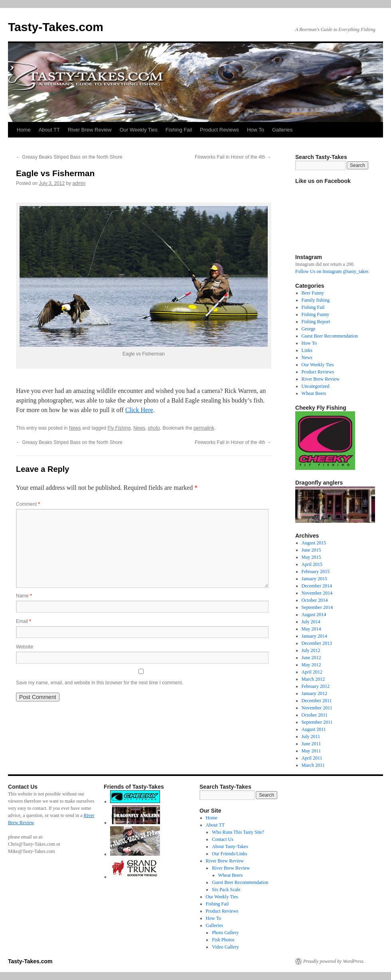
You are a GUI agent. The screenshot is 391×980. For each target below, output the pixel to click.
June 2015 (311, 550)
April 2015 (312, 564)
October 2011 (315, 715)
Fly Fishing (119, 428)
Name (24, 596)
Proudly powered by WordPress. (334, 961)
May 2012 (311, 665)
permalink (204, 428)
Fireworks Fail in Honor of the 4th (233, 157)
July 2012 (311, 650)
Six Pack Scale (226, 890)
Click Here (139, 410)
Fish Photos (223, 940)
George (309, 329)
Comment (28, 504)
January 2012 (314, 693)
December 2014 (317, 586)
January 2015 (314, 579)
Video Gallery (225, 947)
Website (25, 647)
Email (24, 621)
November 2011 (317, 708)
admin (79, 183)
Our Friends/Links (229, 854)
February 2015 (316, 572)
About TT (49, 130)
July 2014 (311, 622)
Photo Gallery (225, 933)
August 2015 (314, 543)
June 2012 (311, 658)
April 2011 (312, 758)
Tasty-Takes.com (56, 27)
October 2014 (315, 600)
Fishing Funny (316, 314)
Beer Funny (313, 293)
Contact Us (223, 839)
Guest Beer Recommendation (330, 336)
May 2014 (311, 629)
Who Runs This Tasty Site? (238, 832)
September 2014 (317, 607)
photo (154, 428)
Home (24, 130)
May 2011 (311, 751)
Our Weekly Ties (139, 130)
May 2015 (311, 557)
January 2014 (314, 636)
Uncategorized (316, 386)
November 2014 (317, 593)
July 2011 (311, 736)
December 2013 (317, 643)
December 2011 (317, 701)
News (75, 428)
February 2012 (316, 686)
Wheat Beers (314, 393)
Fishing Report (316, 322)
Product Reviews (219, 130)
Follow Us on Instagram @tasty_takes (332, 271)
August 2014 (314, 615)
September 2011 (317, 722)
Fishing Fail (179, 130)
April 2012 (312, 672)
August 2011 (314, 729)
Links (307, 350)
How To (256, 130)
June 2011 (311, 744)
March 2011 (313, 765)
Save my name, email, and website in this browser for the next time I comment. (100, 683)
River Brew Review (90, 130)
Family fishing (316, 300)
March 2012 (313, 679)
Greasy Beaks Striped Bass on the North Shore (69, 157)
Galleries (282, 130)
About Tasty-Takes (230, 846)
